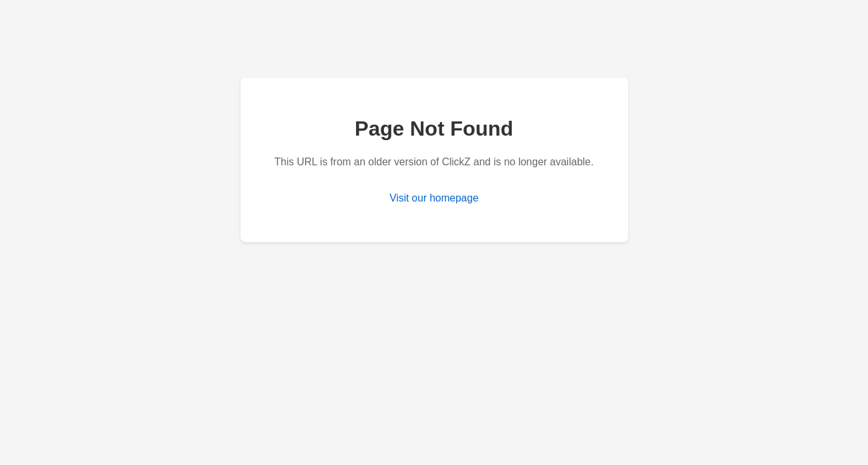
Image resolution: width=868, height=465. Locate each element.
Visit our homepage (434, 198)
